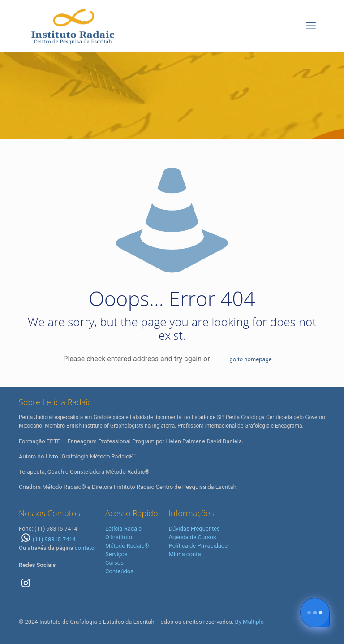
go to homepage (251, 359)
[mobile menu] (311, 26)
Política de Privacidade (198, 546)
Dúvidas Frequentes (194, 529)
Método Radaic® (127, 546)
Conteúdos (119, 571)
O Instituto (119, 537)
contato (85, 548)
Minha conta (185, 554)
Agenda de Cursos (193, 537)
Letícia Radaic (123, 529)
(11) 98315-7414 (47, 539)
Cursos (114, 563)
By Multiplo (249, 622)
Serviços (116, 554)
